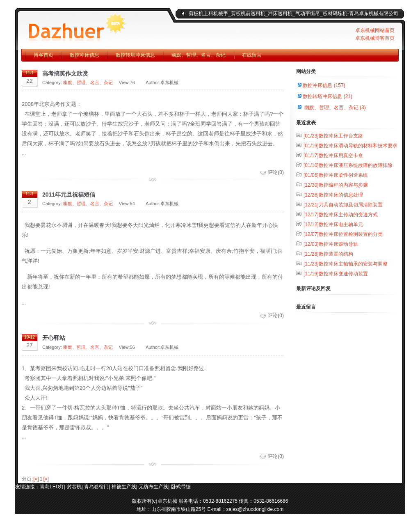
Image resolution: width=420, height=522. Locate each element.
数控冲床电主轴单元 (333, 224)
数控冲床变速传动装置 (336, 274)
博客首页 (43, 55)
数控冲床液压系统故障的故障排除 (348, 165)
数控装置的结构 (328, 254)
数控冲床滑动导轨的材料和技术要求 (350, 146)
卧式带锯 (181, 487)
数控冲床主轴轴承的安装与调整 (346, 264)
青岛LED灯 (52, 487)
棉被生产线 (124, 487)
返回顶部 (393, 497)
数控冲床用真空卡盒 (333, 156)
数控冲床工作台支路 (333, 136)
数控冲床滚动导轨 (331, 244)
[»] (46, 479)
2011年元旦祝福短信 (69, 195)
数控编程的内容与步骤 (336, 185)
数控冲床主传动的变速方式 (341, 215)
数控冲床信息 (84, 55)
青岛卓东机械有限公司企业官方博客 (93, 25)
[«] (36, 479)
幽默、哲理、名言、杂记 (199, 55)
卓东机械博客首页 (375, 38)
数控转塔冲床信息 (135, 55)
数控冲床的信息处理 (333, 195)
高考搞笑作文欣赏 (65, 73)
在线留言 (252, 55)
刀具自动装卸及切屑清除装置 (343, 205)
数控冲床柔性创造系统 (336, 175)
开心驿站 (54, 338)
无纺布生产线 (153, 487)
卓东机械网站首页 (375, 30)
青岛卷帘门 (96, 487)
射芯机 (74, 487)
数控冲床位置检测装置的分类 (343, 234)
